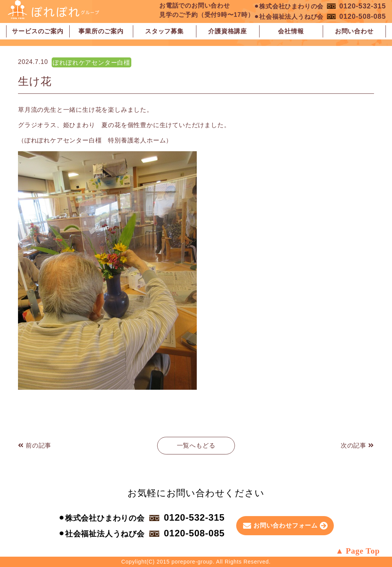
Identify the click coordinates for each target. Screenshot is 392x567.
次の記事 (357, 445)
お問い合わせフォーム (286, 525)
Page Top (363, 551)
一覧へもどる (196, 445)
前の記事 (35, 445)
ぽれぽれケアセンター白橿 (91, 63)
